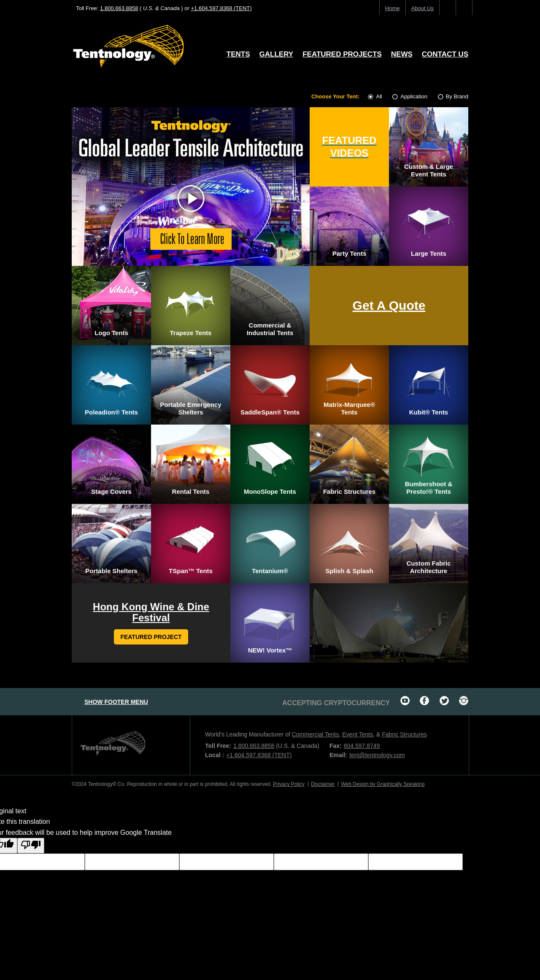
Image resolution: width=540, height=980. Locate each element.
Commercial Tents (316, 734)
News (402, 54)
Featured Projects (342, 54)
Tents (238, 54)
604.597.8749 (362, 746)
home (393, 8)
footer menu (116, 702)
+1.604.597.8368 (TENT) (221, 8)
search (464, 8)
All (375, 96)
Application (410, 96)
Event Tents (358, 734)
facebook (424, 701)
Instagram (464, 701)
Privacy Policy (289, 784)
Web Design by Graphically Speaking (383, 784)
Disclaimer (323, 784)
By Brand (453, 96)
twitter (444, 701)
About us (423, 8)
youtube (405, 701)
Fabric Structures (404, 734)
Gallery (277, 54)
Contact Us (445, 54)
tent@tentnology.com (377, 755)
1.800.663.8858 (119, 8)
